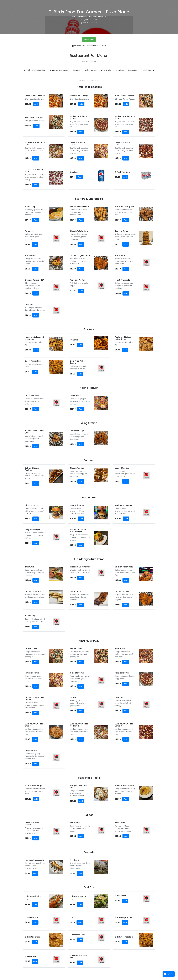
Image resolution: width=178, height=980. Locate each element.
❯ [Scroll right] (153, 70)
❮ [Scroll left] (25, 70)
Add (36, 104)
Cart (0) (169, 974)
